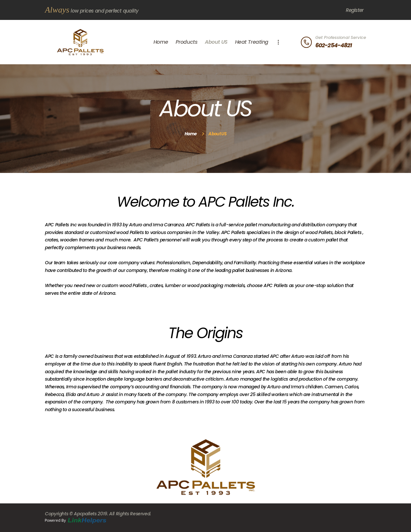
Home (191, 134)
